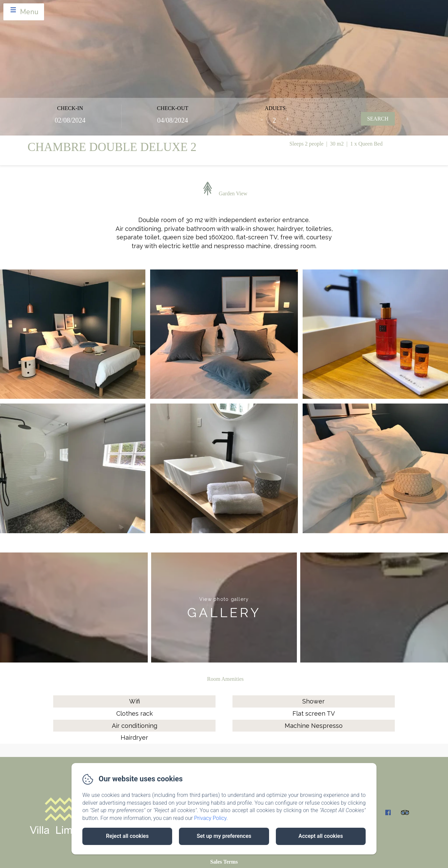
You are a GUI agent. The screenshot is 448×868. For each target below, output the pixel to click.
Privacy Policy (210, 818)
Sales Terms (224, 862)
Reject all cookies (127, 836)
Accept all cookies (321, 836)
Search (378, 119)
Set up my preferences (224, 836)
